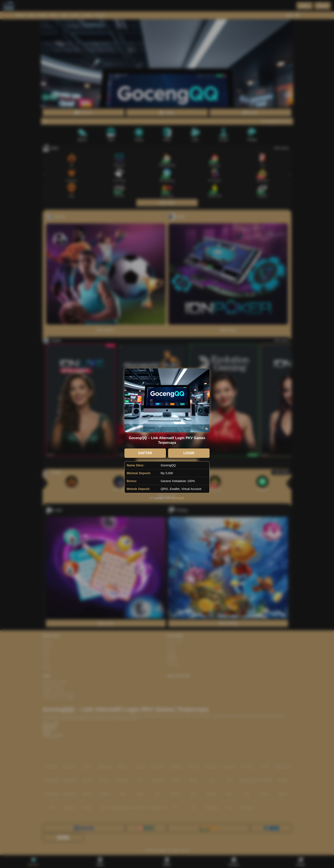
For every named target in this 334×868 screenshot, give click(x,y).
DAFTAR (145, 453)
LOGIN (189, 453)
